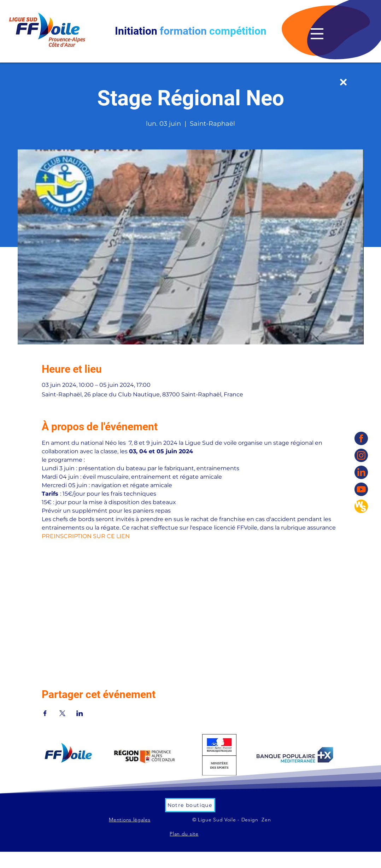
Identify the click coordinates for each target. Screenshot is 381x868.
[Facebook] (361, 438)
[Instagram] (361, 455)
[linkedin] (361, 472)
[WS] (361, 506)
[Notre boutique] (190, 805)
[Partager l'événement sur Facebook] (45, 713)
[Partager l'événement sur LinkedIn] (80, 713)
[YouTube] (361, 489)
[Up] (343, 82)
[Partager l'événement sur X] (62, 713)
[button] (317, 34)
